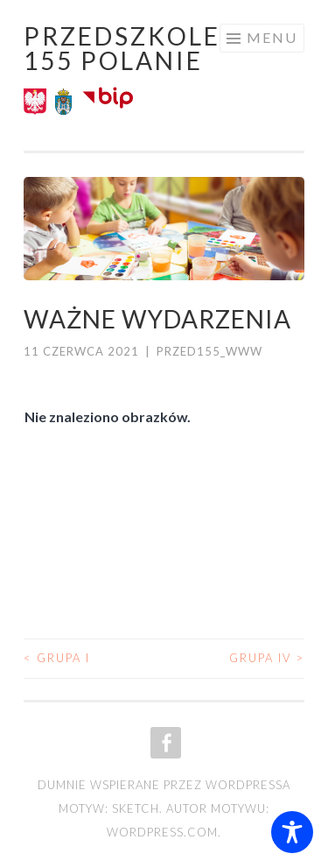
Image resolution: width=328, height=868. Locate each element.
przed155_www (209, 351)
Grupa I (57, 658)
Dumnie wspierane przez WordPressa (164, 785)
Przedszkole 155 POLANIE (122, 48)
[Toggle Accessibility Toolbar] (292, 832)
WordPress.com (162, 832)
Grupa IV (267, 658)
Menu (272, 37)
